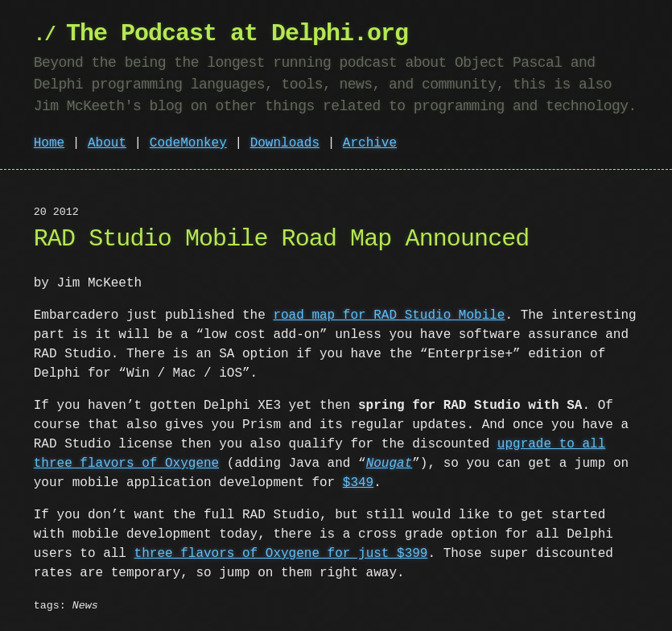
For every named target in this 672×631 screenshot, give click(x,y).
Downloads (285, 143)
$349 (358, 483)
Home (49, 143)
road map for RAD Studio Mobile (389, 315)
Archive (370, 143)
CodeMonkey (188, 143)
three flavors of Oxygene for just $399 (281, 554)
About (107, 143)
